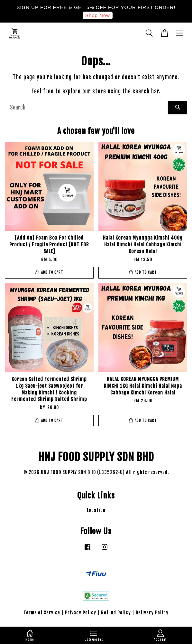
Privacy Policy (81, 613)
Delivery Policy (152, 613)
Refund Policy (116, 613)
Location (96, 510)
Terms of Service (42, 613)
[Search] (87, 108)
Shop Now (98, 15)
